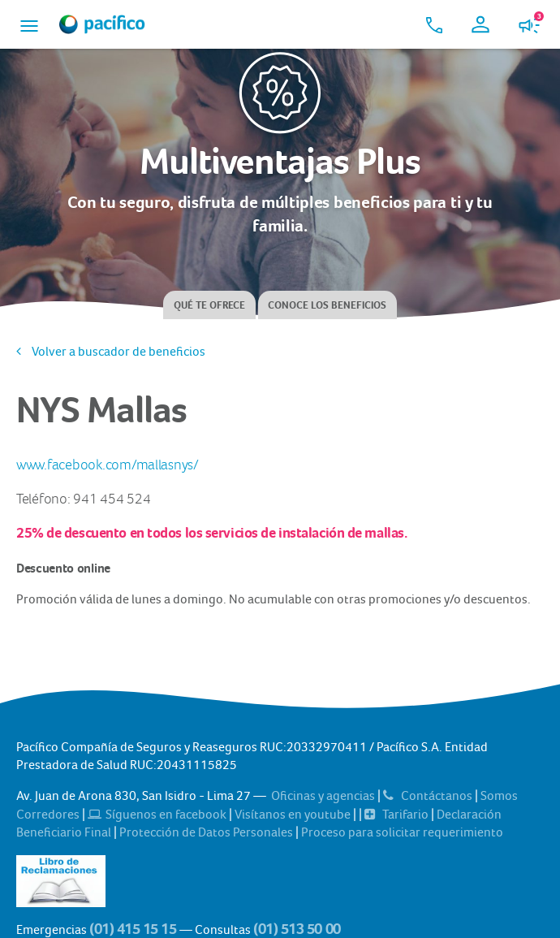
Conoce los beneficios (327, 305)
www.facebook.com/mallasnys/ (108, 465)
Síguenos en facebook (158, 814)
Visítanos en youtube (294, 814)
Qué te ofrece (209, 305)
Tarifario (398, 814)
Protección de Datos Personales (207, 832)
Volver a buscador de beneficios (111, 351)
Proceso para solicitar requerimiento (402, 832)
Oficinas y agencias (324, 795)
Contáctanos (429, 795)
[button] (29, 24)
